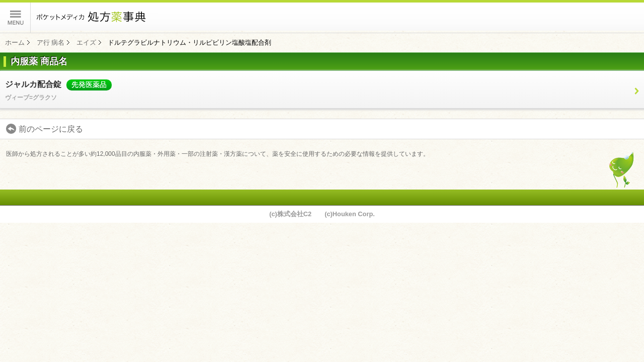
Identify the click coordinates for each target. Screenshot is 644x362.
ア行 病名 (51, 42)
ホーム (15, 42)
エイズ (86, 42)
